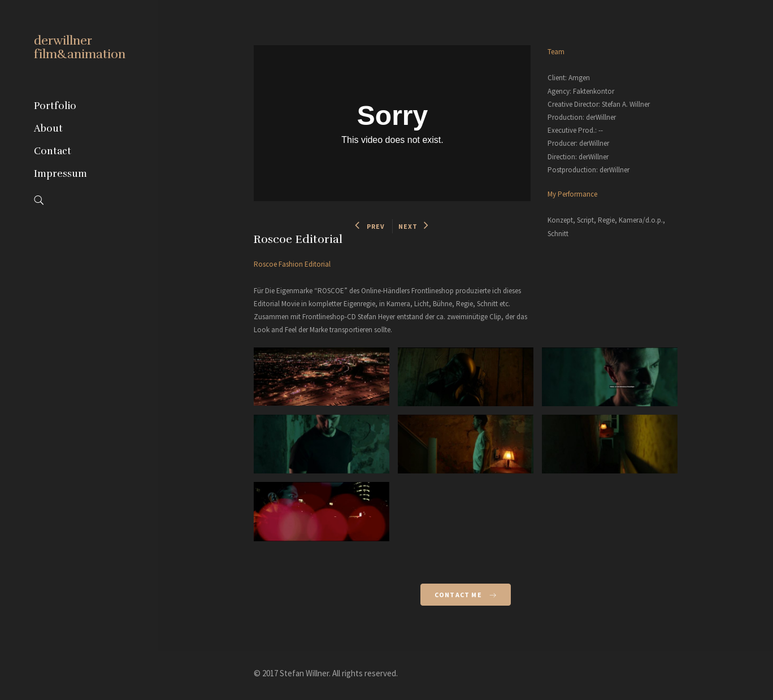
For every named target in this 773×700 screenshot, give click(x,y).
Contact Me (466, 595)
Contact (53, 151)
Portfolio (55, 106)
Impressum (60, 174)
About (48, 129)
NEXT (414, 226)
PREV (370, 226)
